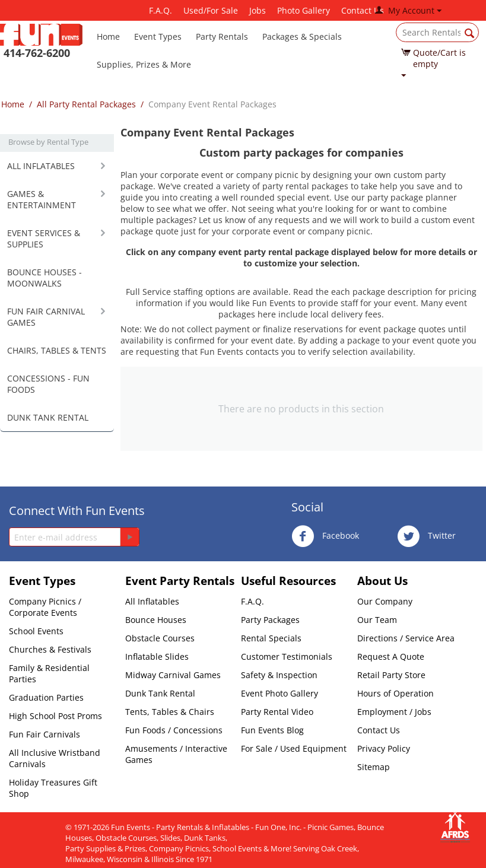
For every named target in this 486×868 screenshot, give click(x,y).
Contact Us (363, 10)
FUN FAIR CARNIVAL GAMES (46, 317)
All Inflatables (152, 601)
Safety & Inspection (279, 675)
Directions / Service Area (406, 638)
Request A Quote (391, 656)
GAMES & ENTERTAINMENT (42, 199)
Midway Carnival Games (173, 675)
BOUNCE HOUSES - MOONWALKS (45, 278)
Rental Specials (271, 638)
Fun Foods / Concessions (174, 730)
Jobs (258, 10)
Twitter (426, 536)
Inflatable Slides (157, 656)
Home (108, 36)
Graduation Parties (46, 697)
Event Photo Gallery (279, 693)
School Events (36, 631)
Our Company (385, 601)
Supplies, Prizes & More (144, 64)
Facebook (325, 536)
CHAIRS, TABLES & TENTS (57, 350)
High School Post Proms (55, 716)
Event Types (158, 36)
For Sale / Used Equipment (294, 748)
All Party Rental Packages (86, 104)
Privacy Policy (384, 748)
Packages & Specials (302, 36)
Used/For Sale (211, 10)
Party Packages (270, 620)
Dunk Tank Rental (160, 693)
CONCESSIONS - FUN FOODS (48, 384)
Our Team (377, 620)
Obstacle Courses (160, 638)
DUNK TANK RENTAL (48, 417)
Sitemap (374, 767)
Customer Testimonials (287, 656)
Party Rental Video (277, 712)
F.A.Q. (161, 10)
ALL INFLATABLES (41, 166)
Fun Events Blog (272, 730)
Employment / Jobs (394, 712)
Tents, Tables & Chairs (170, 712)
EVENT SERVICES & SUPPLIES (44, 239)
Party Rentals (222, 36)
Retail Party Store (391, 675)
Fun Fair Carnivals (45, 734)
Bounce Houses (156, 620)
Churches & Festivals (50, 649)
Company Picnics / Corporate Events (45, 607)
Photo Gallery (304, 10)
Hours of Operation (396, 693)
